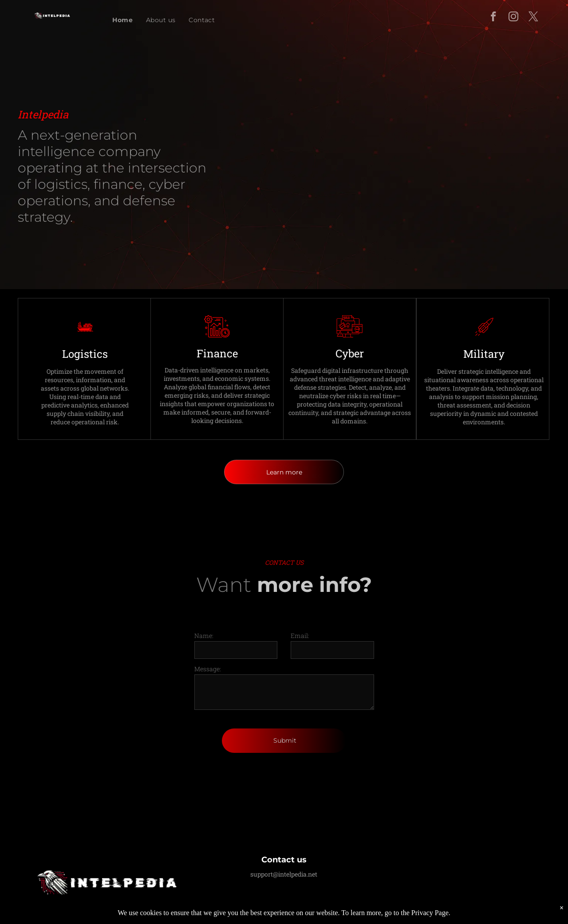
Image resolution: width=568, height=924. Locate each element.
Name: (204, 636)
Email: (300, 636)
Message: (208, 669)
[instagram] (513, 18)
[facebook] (493, 18)
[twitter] (533, 18)
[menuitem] (122, 20)
